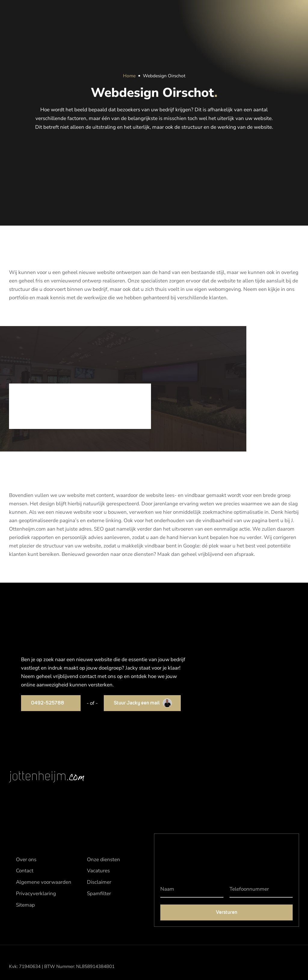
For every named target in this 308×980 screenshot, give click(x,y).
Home (129, 76)
